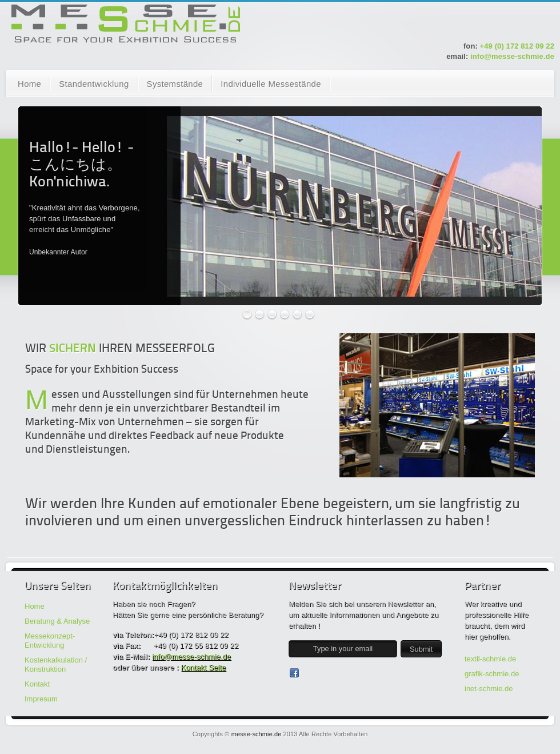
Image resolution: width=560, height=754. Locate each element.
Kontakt (37, 684)
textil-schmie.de (490, 659)
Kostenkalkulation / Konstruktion (56, 665)
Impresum (41, 699)
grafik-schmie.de (492, 674)
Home (29, 84)
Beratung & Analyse (57, 621)
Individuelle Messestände (271, 84)
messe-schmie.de (257, 734)
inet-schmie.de (489, 689)
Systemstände (175, 84)
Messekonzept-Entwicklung (50, 641)
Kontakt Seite (204, 667)
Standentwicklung (94, 84)
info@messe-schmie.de (512, 56)
